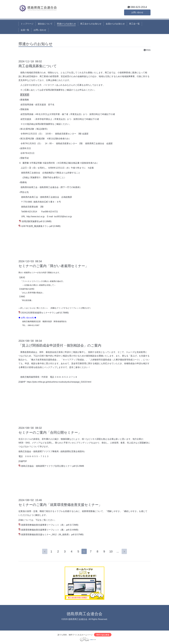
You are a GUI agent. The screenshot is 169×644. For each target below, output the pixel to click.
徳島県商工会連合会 (84, 614)
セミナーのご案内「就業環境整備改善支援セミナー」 (60, 505)
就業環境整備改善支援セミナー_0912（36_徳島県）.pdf (48, 535)
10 (111, 552)
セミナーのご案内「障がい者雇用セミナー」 (53, 266)
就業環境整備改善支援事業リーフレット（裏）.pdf (45, 530)
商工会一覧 (134, 24)
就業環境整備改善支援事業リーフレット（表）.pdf (45, 525)
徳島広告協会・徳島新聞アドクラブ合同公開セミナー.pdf (48, 466)
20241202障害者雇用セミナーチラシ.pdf (40, 313)
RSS (147, 50)
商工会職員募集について (38, 66)
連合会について (45, 24)
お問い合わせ (137, 12)
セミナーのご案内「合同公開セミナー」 (50, 432)
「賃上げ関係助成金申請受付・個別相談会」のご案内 (60, 345)
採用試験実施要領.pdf (32, 221)
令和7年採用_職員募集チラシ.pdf (37, 226)
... (118, 552)
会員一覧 (25, 30)
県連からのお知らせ (66, 24)
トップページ (27, 24)
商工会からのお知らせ (91, 24)
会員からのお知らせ (115, 24)
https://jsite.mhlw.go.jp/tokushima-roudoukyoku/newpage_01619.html (59, 382)
